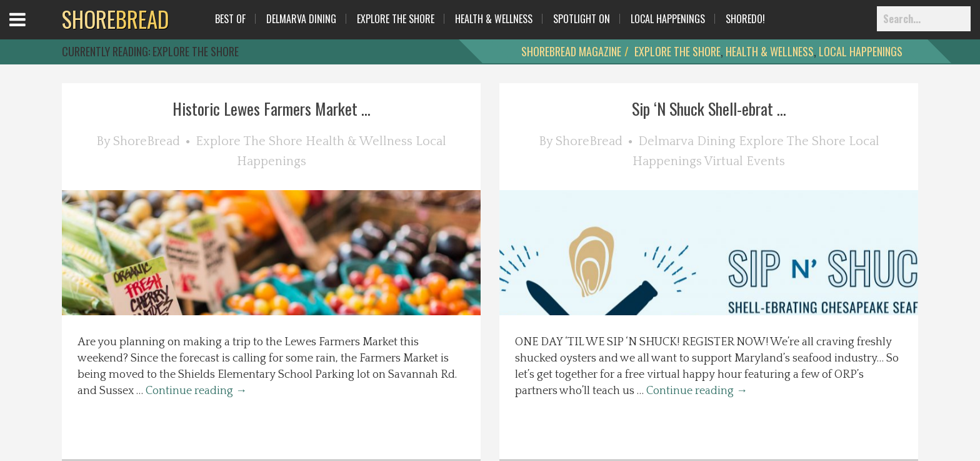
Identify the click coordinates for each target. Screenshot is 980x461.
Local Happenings (668, 19)
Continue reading (196, 391)
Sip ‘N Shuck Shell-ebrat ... (709, 109)
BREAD (115, 19)
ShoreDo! (745, 19)
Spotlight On (582, 19)
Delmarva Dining (301, 19)
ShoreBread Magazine (571, 51)
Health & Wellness (494, 19)
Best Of (230, 19)
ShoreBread (147, 141)
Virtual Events (745, 161)
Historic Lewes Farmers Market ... (272, 109)
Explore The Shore (396, 19)
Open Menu (33, 31)
